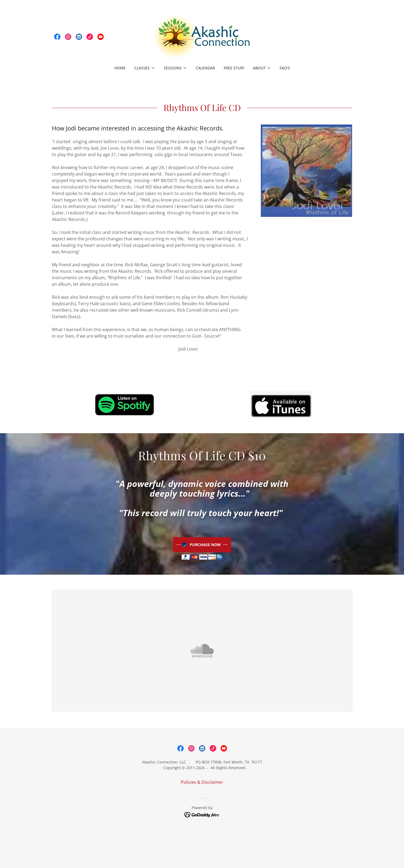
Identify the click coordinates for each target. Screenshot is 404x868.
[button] (145, 68)
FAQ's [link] (285, 68)
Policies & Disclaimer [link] (202, 782)
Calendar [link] (205, 68)
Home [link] (120, 68)
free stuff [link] (234, 68)
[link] (57, 37)
